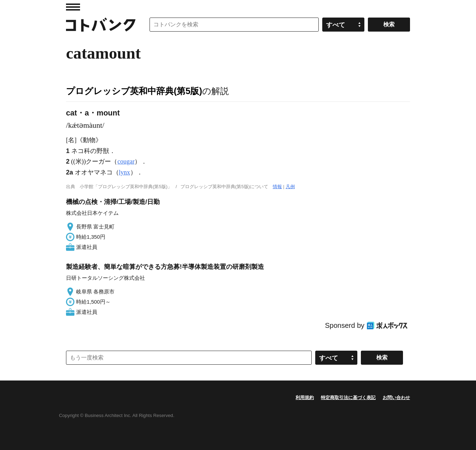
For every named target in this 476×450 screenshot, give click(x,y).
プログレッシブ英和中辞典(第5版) (134, 91)
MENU (73, 7)
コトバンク (101, 25)
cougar (126, 161)
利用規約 (305, 398)
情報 (277, 187)
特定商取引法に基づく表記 (348, 398)
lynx (125, 172)
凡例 (290, 187)
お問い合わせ (396, 398)
